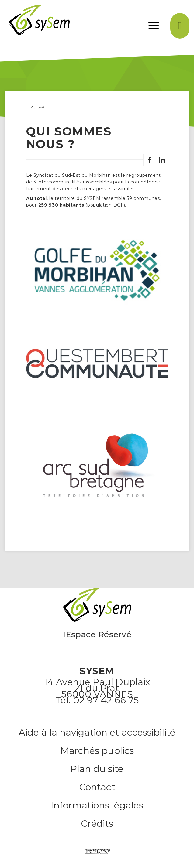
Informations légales (97, 805)
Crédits (97, 824)
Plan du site (97, 769)
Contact (97, 787)
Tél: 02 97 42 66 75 (97, 700)
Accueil (37, 107)
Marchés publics (97, 751)
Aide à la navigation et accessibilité (97, 732)
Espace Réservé (97, 635)
